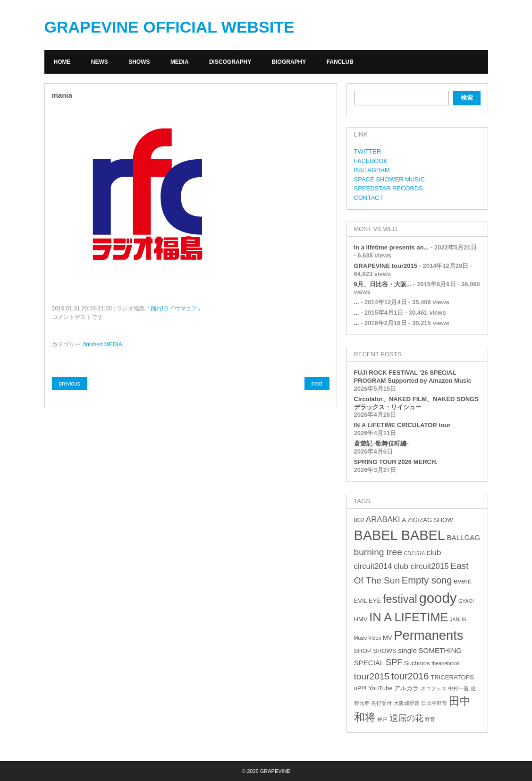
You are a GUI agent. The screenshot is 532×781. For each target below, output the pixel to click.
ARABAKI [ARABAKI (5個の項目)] (383, 519)
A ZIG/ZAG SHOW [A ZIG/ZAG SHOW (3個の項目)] (427, 520)
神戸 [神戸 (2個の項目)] (382, 719)
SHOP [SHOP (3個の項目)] (363, 651)
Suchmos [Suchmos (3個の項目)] (417, 663)
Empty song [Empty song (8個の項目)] (427, 580)
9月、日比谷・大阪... (383, 284)
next (317, 384)
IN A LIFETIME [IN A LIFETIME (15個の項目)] (409, 617)
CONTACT (369, 198)
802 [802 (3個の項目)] (359, 520)
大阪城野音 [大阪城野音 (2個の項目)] (407, 703)
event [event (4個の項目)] (462, 581)
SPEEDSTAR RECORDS (388, 188)
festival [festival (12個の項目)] (400, 599)
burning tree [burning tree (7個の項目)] (378, 552)
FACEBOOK (371, 161)
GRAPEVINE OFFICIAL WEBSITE (169, 27)
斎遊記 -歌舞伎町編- (381, 443)
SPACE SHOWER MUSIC (390, 179)
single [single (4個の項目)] (407, 650)
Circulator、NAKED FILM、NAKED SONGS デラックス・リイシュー (416, 403)
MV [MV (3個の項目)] (388, 638)
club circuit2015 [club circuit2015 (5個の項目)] (421, 566)
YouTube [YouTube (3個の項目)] (380, 688)
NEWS (100, 62)
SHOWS (139, 62)
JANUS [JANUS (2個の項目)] (458, 619)
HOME (62, 62)
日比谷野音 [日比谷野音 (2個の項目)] (434, 703)
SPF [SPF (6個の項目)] (394, 662)
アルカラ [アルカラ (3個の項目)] (406, 688)
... (357, 302)
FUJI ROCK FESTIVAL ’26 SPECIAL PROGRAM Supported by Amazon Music (413, 377)
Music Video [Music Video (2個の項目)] (368, 638)
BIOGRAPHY (289, 62)
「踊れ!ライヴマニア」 (174, 309)
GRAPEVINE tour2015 (386, 266)
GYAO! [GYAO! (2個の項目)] (466, 601)
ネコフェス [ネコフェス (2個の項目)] (434, 688)
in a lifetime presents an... (392, 247)
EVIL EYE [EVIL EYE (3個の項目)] (368, 601)
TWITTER (368, 151)
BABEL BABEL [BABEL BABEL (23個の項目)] (400, 535)
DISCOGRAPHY (230, 62)
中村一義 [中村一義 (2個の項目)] (458, 688)
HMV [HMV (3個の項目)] (361, 619)
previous (70, 384)
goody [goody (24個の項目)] (438, 598)
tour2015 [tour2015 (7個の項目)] (372, 676)
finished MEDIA (103, 344)
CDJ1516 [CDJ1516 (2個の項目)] (414, 553)
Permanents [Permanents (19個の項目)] (428, 635)
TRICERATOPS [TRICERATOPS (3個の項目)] (452, 677)
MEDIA (180, 62)
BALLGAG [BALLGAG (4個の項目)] (463, 537)
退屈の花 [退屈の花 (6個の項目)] (406, 718)
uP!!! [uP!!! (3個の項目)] (360, 688)
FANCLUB (340, 62)
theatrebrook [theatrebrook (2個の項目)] (446, 663)
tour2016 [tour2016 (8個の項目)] (410, 676)
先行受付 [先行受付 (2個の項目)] (381, 703)
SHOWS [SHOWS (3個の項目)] (384, 651)
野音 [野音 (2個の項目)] (430, 719)
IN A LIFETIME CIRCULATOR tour (402, 425)
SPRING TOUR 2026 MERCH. (396, 462)
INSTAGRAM (372, 170)
